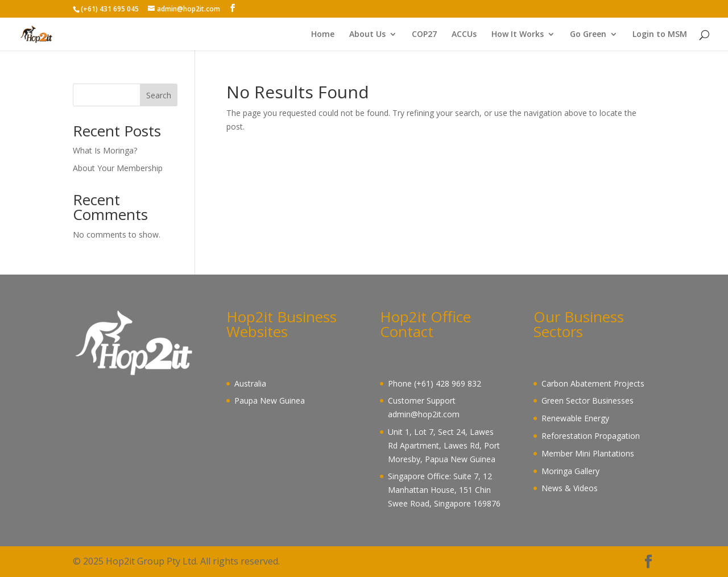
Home (323, 35)
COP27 (424, 35)
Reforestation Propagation (591, 436)
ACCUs (464, 35)
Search (159, 95)
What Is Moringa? (105, 150)
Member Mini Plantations (588, 453)
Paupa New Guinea (270, 400)
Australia (250, 383)
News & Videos (570, 488)
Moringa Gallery (570, 471)
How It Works (518, 35)
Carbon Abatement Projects (593, 383)
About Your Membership (118, 168)
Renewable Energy (575, 418)
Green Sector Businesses (588, 400)
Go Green (588, 35)
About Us (367, 35)
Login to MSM (660, 35)
